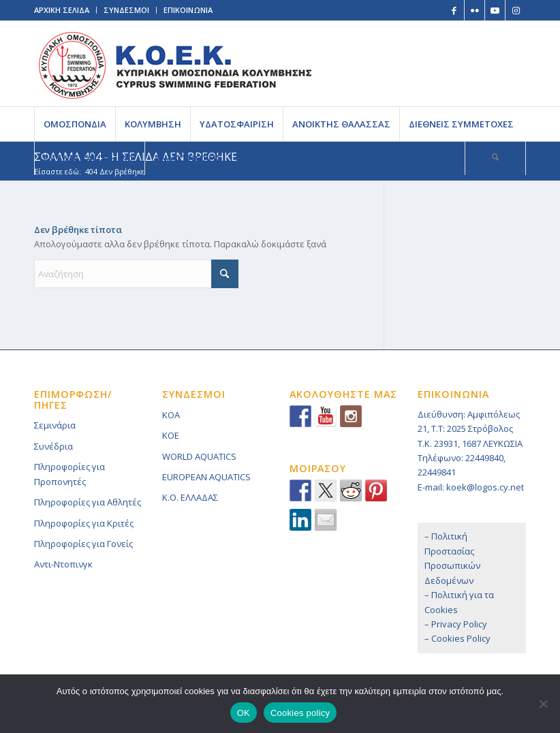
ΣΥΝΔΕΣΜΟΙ (126, 10)
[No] (543, 704)
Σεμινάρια (55, 425)
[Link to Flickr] (475, 10)
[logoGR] (175, 64)
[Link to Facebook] (454, 10)
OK (244, 713)
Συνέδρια (53, 446)
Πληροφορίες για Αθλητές (88, 502)
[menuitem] (75, 124)
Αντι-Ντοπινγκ (63, 564)
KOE (171, 435)
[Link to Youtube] (495, 10)
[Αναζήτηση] (495, 158)
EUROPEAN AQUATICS (206, 477)
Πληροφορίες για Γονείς (83, 544)
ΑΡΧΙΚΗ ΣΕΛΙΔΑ (62, 10)
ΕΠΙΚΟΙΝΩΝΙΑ (188, 10)
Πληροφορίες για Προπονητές (69, 474)
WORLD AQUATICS (199, 456)
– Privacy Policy (456, 624)
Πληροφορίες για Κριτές (84, 523)
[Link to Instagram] (516, 10)
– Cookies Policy (457, 638)
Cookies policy (300, 713)
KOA (171, 415)
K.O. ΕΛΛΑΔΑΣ (190, 497)
